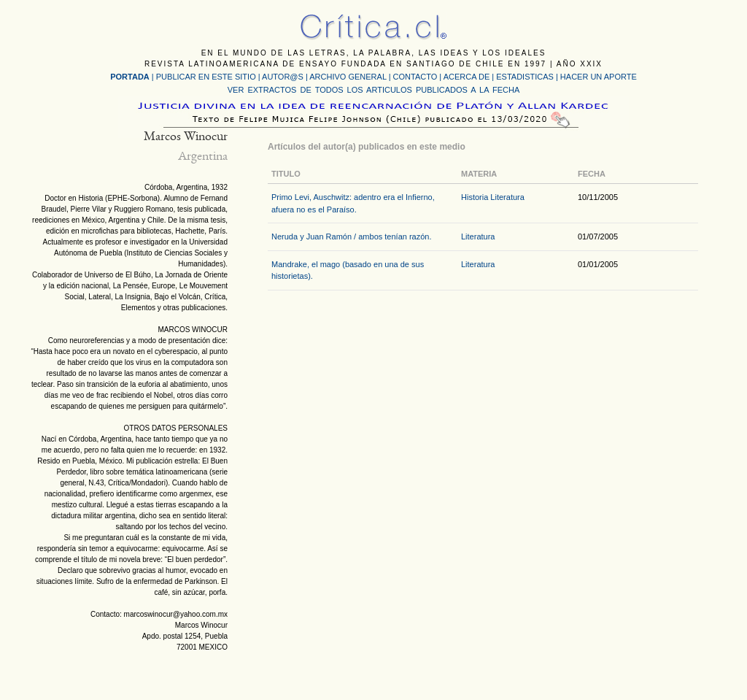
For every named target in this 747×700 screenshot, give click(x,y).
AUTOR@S (284, 77)
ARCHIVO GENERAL (348, 77)
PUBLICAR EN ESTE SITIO (206, 77)
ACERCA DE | (470, 77)
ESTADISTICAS (525, 77)
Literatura (507, 197)
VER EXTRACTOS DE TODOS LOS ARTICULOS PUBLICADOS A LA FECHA (373, 90)
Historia (475, 197)
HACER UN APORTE (599, 77)
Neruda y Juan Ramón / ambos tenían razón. (352, 236)
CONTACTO (415, 77)
